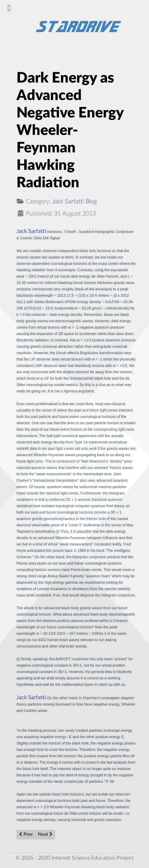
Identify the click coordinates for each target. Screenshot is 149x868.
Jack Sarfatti (31, 231)
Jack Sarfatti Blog (74, 202)
